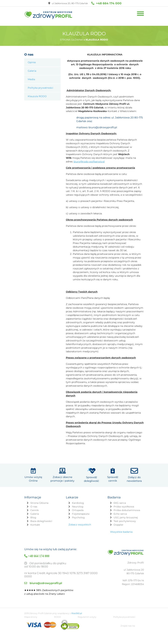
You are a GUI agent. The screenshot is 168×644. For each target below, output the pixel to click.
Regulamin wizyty (87, 628)
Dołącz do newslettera (134, 473)
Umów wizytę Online (33, 473)
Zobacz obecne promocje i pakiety (62, 473)
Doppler (119, 519)
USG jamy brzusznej (126, 512)
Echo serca (120, 508)
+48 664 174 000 (106, 3)
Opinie (32, 62)
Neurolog (78, 501)
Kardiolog (78, 497)
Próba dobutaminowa (127, 505)
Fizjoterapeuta (81, 508)
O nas (34, 501)
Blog (33, 512)
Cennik (35, 505)
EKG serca (120, 497)
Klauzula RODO (37, 96)
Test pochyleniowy (125, 516)
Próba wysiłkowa (124, 501)
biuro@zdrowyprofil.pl (43, 578)
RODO (57, 628)
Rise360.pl (77, 625)
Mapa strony (31, 628)
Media (31, 79)
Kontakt (35, 519)
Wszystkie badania (121, 526)
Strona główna (71, 40)
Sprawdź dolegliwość (91, 473)
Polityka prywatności (40, 88)
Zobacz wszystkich (80, 519)
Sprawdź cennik (113, 473)
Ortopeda (78, 505)
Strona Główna (39, 497)
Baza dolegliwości (41, 516)
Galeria (32, 71)
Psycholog (78, 512)
